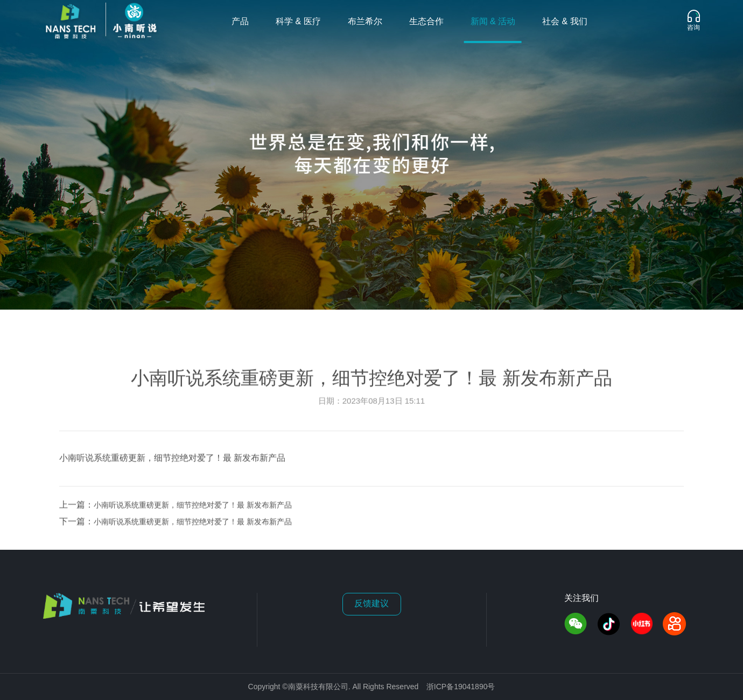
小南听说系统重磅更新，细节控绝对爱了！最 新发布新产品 (193, 507)
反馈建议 (371, 604)
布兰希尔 (365, 22)
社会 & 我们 (565, 22)
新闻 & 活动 (493, 22)
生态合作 (426, 22)
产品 (240, 22)
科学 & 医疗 (298, 22)
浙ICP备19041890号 (461, 687)
